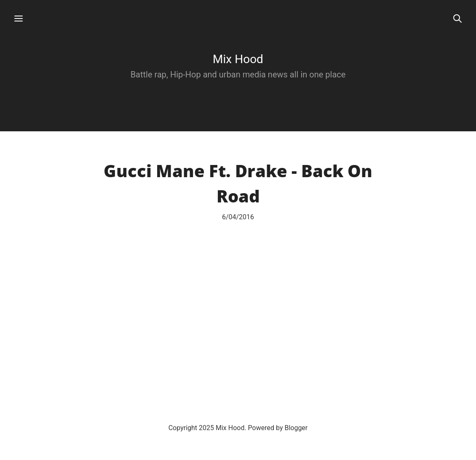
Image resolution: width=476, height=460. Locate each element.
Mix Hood (238, 59)
